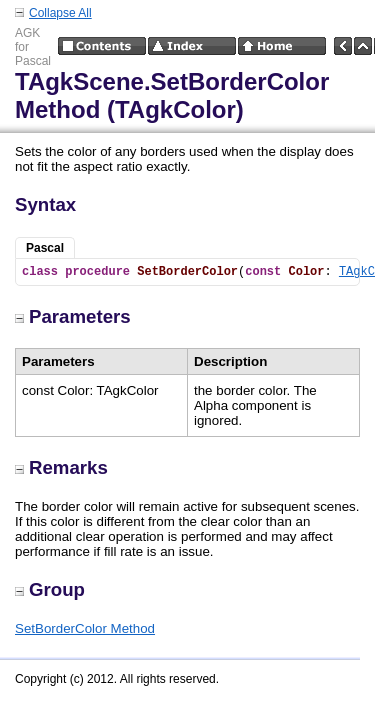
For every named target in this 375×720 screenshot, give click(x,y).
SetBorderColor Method (85, 628)
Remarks (61, 467)
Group (50, 589)
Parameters (73, 316)
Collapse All (60, 13)
